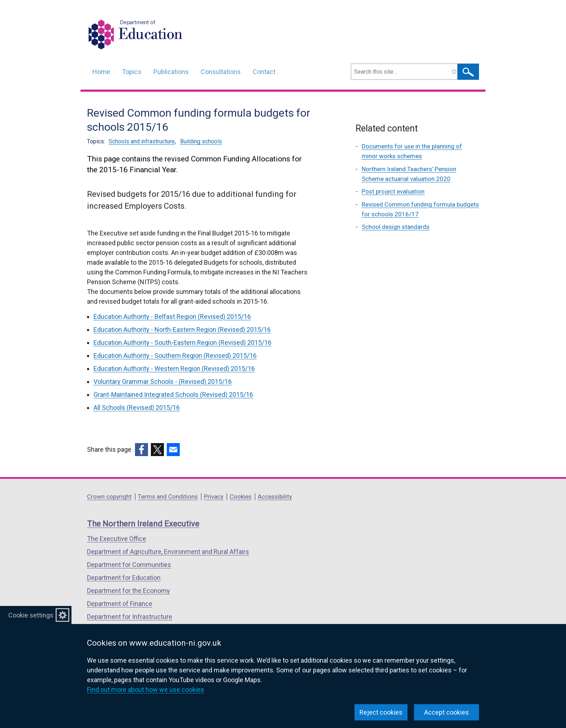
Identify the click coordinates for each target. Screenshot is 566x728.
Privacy (214, 497)
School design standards (396, 227)
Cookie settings (31, 615)
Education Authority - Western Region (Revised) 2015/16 (174, 369)
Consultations (221, 72)
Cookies (241, 497)
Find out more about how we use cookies (146, 690)
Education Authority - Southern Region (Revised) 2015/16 (175, 356)
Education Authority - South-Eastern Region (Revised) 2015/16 (182, 343)
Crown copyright (109, 497)
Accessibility (275, 497)
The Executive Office (117, 539)
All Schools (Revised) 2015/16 (137, 408)
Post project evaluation (393, 191)
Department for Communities (129, 565)
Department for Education (124, 578)
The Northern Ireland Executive (143, 524)
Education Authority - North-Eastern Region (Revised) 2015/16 (182, 330)
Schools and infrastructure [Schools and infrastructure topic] (142, 141)
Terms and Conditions (168, 497)
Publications (171, 72)
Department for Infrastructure (130, 617)
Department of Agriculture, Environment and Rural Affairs (168, 552)
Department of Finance (120, 604)
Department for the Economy (129, 591)
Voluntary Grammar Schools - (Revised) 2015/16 (163, 382)
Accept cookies (447, 712)
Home (101, 72)
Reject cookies (381, 712)
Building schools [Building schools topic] (201, 141)
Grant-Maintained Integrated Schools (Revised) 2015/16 (173, 395)
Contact (264, 72)
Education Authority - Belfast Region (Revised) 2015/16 (172, 317)
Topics (132, 72)
